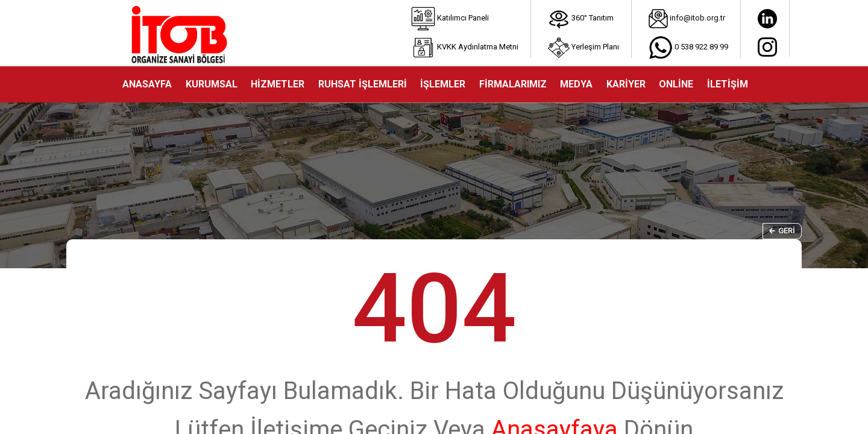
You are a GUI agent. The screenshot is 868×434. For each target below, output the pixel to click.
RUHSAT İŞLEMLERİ (363, 84)
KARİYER (626, 84)
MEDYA (576, 84)
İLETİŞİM (728, 84)
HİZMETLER (278, 84)
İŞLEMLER (443, 84)
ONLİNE (676, 84)
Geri (782, 231)
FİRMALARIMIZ (513, 84)
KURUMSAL (212, 84)
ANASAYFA (147, 84)
